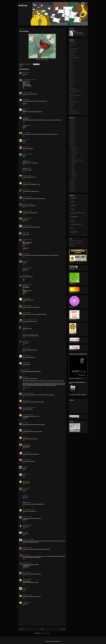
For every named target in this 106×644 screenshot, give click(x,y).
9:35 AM (33, 510)
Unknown (24, 400)
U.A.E (71, 109)
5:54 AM (29, 225)
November (74, 149)
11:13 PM (27, 109)
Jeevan (24, 100)
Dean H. (24, 453)
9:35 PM (28, 298)
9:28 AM (30, 240)
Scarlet (24, 233)
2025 (72, 122)
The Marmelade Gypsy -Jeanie (78, 213)
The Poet (24, 117)
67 (72, 426)
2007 (72, 187)
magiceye (24, 341)
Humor (71, 62)
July (73, 157)
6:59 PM (32, 539)
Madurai (71, 73)
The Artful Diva (25, 92)
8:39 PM (34, 407)
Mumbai (71, 78)
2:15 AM (30, 595)
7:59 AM (27, 233)
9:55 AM (27, 363)
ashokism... (23, 5)
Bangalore (72, 51)
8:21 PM (27, 588)
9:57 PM (30, 211)
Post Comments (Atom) (45, 633)
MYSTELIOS (25, 176)
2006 (72, 189)
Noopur (24, 363)
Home (42, 629)
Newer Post (22, 629)
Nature (71, 84)
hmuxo (24, 190)
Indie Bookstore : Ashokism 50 (76, 241)
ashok (76, 31)
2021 (72, 129)
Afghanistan (72, 42)
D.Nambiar (25, 602)
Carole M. (24, 488)
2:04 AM (35, 320)
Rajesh (24, 474)
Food (70, 60)
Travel (71, 106)
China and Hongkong (74, 58)
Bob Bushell (25, 218)
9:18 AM (28, 147)
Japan (71, 64)
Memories (71, 75)
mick (23, 467)
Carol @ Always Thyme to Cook (29, 334)
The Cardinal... (75, 162)
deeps (24, 532)
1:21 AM (26, 437)
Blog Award (72, 53)
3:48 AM (30, 460)
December (74, 147)
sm (23, 495)
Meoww (24, 356)
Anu (23, 327)
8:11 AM (27, 140)
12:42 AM (29, 218)
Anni (24, 377)
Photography (72, 89)
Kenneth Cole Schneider (27, 407)
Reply (24, 76)
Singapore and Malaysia (74, 95)
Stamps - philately (73, 102)
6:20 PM (30, 284)
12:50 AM (28, 117)
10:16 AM (27, 474)
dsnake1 (24, 348)
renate (24, 370)
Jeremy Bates (25, 563)
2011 (72, 180)
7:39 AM (28, 348)
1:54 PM (30, 525)
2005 (72, 191)
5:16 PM (27, 275)
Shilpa (24, 275)
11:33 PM (30, 548)
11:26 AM (30, 517)
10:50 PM (27, 423)
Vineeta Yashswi (26, 268)
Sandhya (24, 147)
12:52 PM (27, 370)
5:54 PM (30, 197)
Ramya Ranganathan (27, 510)
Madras (71, 71)
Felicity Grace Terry (26, 539)
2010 (72, 181)
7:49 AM (27, 356)
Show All (85, 235)
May (73, 170)
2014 (72, 142)
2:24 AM (29, 126)
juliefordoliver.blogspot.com (28, 320)
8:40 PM (31, 204)
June (73, 168)
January (74, 177)
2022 (72, 127)
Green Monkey (25, 595)
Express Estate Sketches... (77, 160)
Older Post (63, 629)
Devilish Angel (25, 525)
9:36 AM (31, 154)
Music (71, 80)
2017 (72, 137)
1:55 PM (31, 268)
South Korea (72, 98)
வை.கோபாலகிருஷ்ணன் (27, 80)
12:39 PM (28, 488)
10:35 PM (29, 306)
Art (23, 66)
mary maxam (25, 225)
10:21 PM (34, 80)
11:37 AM (29, 168)
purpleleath (25, 306)
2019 (72, 133)
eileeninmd (25, 430)
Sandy (72, 220)
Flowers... (74, 164)
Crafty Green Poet (26, 393)
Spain (71, 100)
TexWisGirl (25, 72)
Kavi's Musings (74, 217)
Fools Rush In (74, 198)
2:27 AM (29, 602)
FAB (23, 437)
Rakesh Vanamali (26, 154)
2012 (72, 146)
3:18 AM (30, 563)
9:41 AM (27, 261)
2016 (72, 138)
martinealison (25, 517)
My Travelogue (74, 232)
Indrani (24, 261)
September (74, 153)
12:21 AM (29, 430)
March (73, 173)
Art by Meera (74, 205)
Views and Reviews (73, 113)
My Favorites (72, 82)
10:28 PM (30, 92)
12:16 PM (30, 176)
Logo (70, 69)
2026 (72, 120)
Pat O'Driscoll (25, 572)
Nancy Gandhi (72, 245)
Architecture (72, 44)
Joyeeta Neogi (25, 580)
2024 (72, 124)
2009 (72, 183)
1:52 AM (28, 453)
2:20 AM (30, 572)
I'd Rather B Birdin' (26, 388)
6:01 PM (27, 555)
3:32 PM (30, 183)
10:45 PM (28, 100)
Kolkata (71, 66)
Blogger (60, 641)
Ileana (24, 555)
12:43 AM (26, 495)
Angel (24, 109)
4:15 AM (28, 133)
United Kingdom (73, 111)
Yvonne (72, 209)
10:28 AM (28, 481)
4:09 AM (26, 327)
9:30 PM (32, 415)
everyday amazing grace (76, 224)
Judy (72, 228)
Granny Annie (25, 548)
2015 (72, 140)
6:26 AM (28, 341)
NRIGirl (24, 140)
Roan (24, 423)
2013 (72, 144)
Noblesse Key (25, 183)
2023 (72, 125)
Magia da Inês (25, 284)
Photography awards (74, 91)
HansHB (24, 444)
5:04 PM (27, 532)
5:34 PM (27, 377)
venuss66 (24, 298)
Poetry (71, 93)
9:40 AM (28, 254)
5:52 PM (27, 190)
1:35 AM (28, 444)
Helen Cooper (25, 460)
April (73, 172)
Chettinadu (72, 55)
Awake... (74, 158)
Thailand (71, 104)
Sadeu (24, 588)
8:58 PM (30, 580)
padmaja (24, 254)
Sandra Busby (25, 197)
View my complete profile (79, 34)
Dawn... (73, 166)
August (74, 155)
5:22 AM (29, 502)
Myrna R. (24, 133)
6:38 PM (28, 400)
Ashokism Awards (73, 49)
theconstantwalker (26, 415)
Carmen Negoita (26, 204)
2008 (72, 185)
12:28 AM (29, 313)
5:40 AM (37, 334)
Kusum (24, 481)
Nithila (71, 86)
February (74, 175)
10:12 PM (29, 72)
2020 (72, 131)
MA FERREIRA (25, 240)
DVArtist (73, 201)
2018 (72, 135)
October (74, 151)
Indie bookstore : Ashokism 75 (76, 243)
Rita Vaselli (25, 313)
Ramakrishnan (25, 211)
